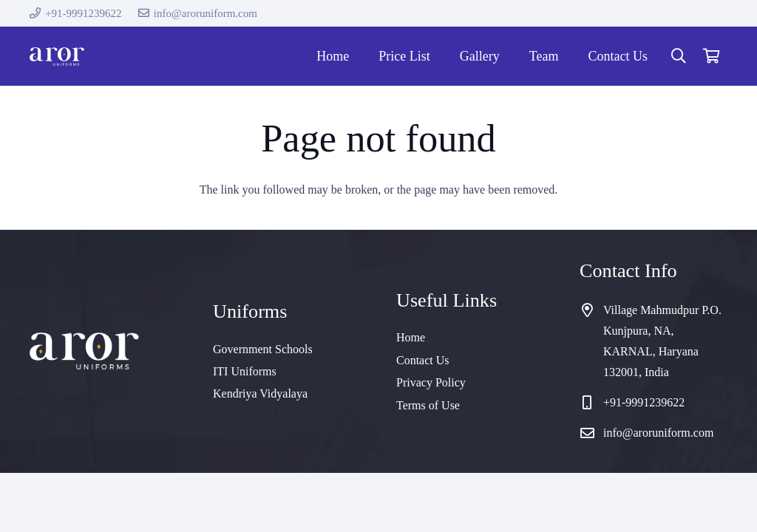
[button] (679, 57)
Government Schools (263, 349)
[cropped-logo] (57, 57)
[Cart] (711, 56)
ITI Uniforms (245, 371)
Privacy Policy (431, 382)
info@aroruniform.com (658, 433)
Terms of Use (428, 405)
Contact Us (423, 360)
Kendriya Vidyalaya (260, 393)
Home (411, 337)
